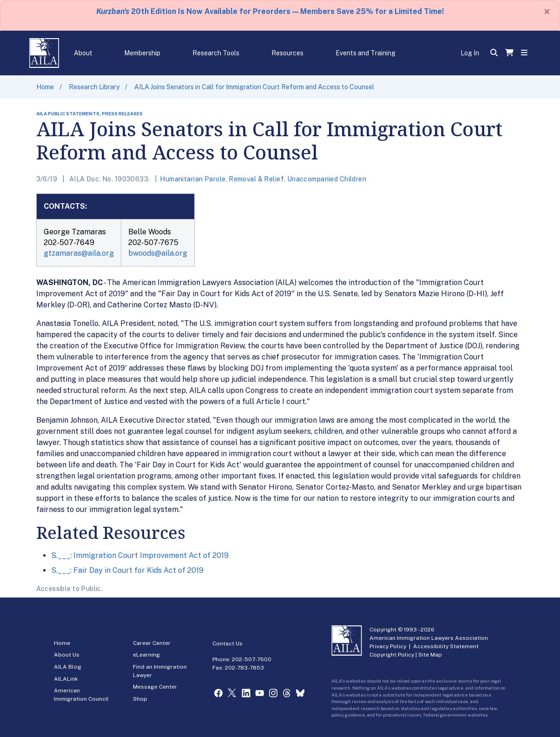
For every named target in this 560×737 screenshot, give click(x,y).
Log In (470, 53)
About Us (67, 655)
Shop (140, 699)
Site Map (430, 655)
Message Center (155, 687)
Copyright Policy (392, 655)
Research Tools (216, 53)
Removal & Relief (256, 179)
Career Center (152, 643)
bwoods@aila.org (158, 253)
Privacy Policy (388, 646)
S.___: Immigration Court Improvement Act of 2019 (140, 555)
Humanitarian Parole (193, 179)
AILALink (66, 679)
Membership (142, 53)
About (83, 53)
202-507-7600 (252, 659)
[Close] (547, 12)
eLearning (146, 655)
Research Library (94, 87)
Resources (287, 53)
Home (45, 87)
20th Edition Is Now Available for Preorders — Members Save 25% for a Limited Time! (270, 11)
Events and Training (366, 53)
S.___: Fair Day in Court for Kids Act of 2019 (127, 570)
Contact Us (227, 644)
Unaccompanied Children (327, 179)
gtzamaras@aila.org (79, 253)
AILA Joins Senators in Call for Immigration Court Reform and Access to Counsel (254, 87)
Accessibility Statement (446, 646)
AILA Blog (68, 667)
